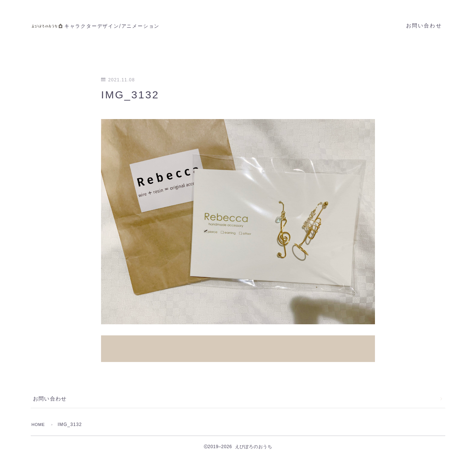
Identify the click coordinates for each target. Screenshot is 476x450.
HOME (39, 417)
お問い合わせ (424, 26)
